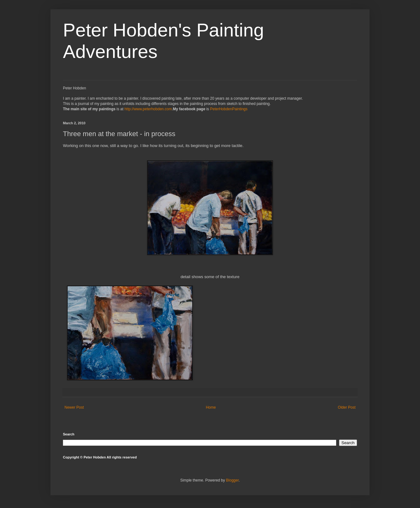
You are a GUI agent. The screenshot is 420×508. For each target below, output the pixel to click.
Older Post (347, 407)
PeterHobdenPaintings (229, 109)
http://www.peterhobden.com (148, 109)
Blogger (232, 480)
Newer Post (74, 407)
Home (211, 407)
